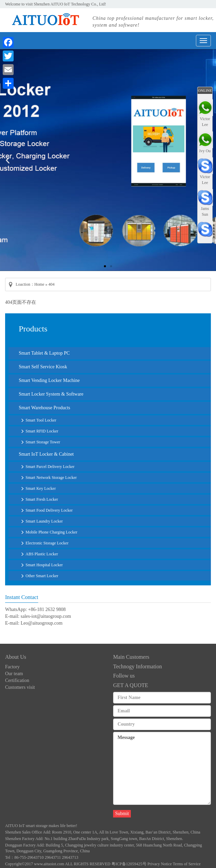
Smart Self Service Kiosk (43, 367)
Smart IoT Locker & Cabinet (46, 454)
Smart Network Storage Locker (51, 478)
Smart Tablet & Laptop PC (44, 353)
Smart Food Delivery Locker (49, 510)
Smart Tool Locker (41, 420)
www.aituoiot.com (49, 864)
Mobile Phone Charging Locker (51, 532)
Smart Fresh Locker (42, 499)
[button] (105, 266)
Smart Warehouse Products (44, 408)
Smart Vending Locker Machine (49, 380)
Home (39, 284)
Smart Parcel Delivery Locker (50, 467)
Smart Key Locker (41, 488)
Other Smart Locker (42, 576)
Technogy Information (137, 666)
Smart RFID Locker (42, 431)
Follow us (124, 676)
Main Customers (131, 657)
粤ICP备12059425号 (129, 864)
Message (162, 768)
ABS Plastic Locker (42, 554)
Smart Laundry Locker (44, 521)
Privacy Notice (160, 864)
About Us (16, 657)
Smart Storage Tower (43, 442)
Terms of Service (187, 864)
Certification (17, 680)
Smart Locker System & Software (51, 394)
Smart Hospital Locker (44, 565)
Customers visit (20, 687)
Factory (12, 667)
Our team (14, 674)
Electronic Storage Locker (47, 543)
